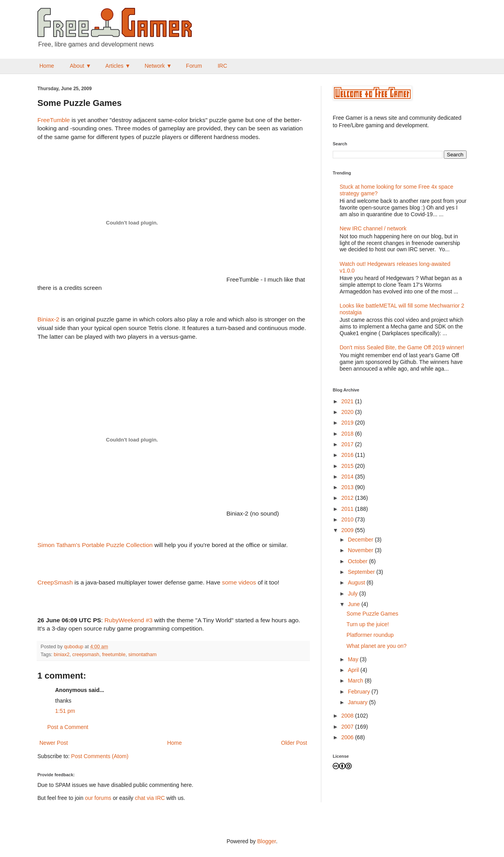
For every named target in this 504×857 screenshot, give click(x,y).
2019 (348, 423)
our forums (98, 798)
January (358, 702)
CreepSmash (55, 582)
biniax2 (62, 655)
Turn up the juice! (368, 624)
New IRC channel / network (373, 228)
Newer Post (54, 743)
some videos (239, 582)
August (357, 582)
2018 (348, 434)
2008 (348, 716)
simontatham (143, 655)
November (361, 550)
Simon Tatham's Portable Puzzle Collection (95, 545)
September (362, 572)
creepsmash (86, 655)
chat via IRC (150, 798)
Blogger (266, 841)
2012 (348, 498)
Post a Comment (68, 727)
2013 (348, 487)
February (359, 692)
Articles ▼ (118, 66)
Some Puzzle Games (372, 614)
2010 (348, 519)
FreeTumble (54, 120)
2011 (348, 509)
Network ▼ (158, 66)
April (354, 670)
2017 (348, 444)
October (358, 561)
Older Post (294, 743)
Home (47, 66)
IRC (222, 66)
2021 (348, 401)
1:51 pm (65, 711)
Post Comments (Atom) (100, 756)
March (356, 681)
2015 (348, 466)
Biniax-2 (48, 319)
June (354, 604)
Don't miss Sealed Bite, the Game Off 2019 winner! (402, 347)
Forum (194, 66)
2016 (348, 455)
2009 (348, 530)
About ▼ (80, 66)
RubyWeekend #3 (128, 620)
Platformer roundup (370, 635)
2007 (348, 727)
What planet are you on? (377, 646)
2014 (348, 477)
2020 (348, 412)
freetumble (114, 655)
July (353, 594)
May (354, 659)
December (361, 540)
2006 (348, 737)
